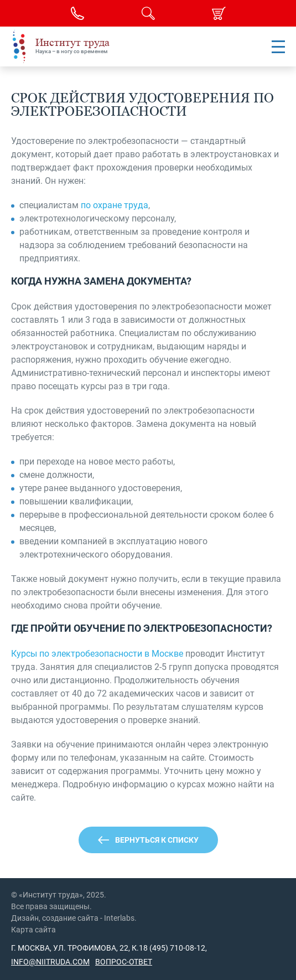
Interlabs (119, 918)
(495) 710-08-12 (176, 948)
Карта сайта (33, 930)
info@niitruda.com (50, 962)
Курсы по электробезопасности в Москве (97, 654)
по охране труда (115, 205)
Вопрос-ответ (124, 962)
